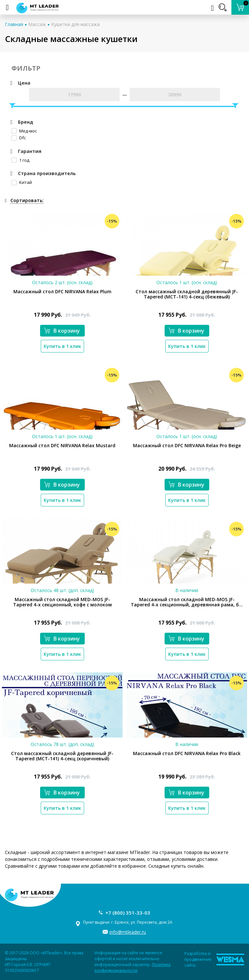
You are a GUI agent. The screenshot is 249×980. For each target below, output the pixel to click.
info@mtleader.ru (128, 932)
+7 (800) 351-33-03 (128, 913)
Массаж (37, 24)
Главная (14, 24)
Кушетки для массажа (75, 24)
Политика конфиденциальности (132, 967)
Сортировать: (27, 200)
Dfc (19, 138)
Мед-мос (24, 131)
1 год (20, 160)
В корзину (62, 331)
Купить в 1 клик (62, 346)
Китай (22, 182)
